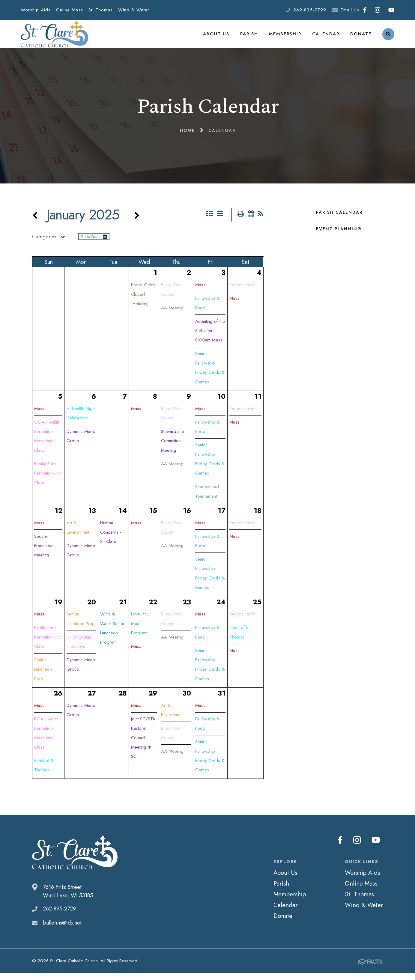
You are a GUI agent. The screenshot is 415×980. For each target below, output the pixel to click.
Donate (361, 37)
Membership (286, 37)
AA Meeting (172, 315)
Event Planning (339, 235)
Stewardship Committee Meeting (173, 448)
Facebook (365, 10)
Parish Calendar (339, 219)
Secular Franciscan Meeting (44, 553)
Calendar (326, 37)
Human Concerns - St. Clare (111, 539)
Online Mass (70, 10)
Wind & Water (134, 10)
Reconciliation (242, 292)
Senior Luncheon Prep (43, 677)
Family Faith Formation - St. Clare (48, 481)
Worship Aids (36, 10)
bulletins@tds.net (62, 930)
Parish (250, 37)
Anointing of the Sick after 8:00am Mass (210, 338)
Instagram (378, 10)
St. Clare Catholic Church (54, 37)
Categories (51, 244)
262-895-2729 (310, 10)
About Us (218, 37)
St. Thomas (101, 10)
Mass (200, 292)
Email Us (350, 10)
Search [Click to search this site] (388, 38)
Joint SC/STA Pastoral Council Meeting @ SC (143, 745)
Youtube (391, 10)
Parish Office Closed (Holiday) (143, 302)
